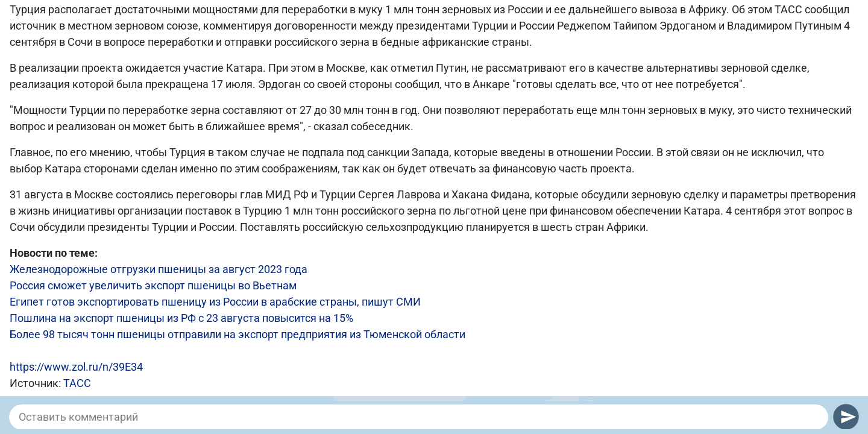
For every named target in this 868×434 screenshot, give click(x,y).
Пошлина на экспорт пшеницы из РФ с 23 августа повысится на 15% (181, 318)
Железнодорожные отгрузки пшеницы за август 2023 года (159, 269)
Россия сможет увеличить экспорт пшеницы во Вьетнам (153, 285)
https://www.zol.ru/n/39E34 (76, 367)
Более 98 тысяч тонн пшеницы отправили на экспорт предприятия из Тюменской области (237, 334)
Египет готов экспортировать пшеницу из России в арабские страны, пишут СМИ (215, 302)
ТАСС (77, 383)
